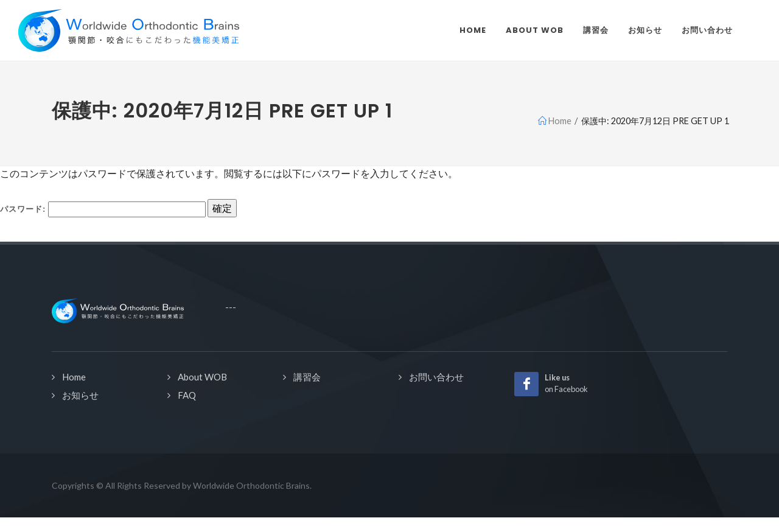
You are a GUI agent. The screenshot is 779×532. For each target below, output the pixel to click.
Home (74, 377)
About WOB (202, 377)
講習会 (307, 377)
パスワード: (103, 209)
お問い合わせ (436, 377)
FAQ (187, 395)
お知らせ (80, 395)
